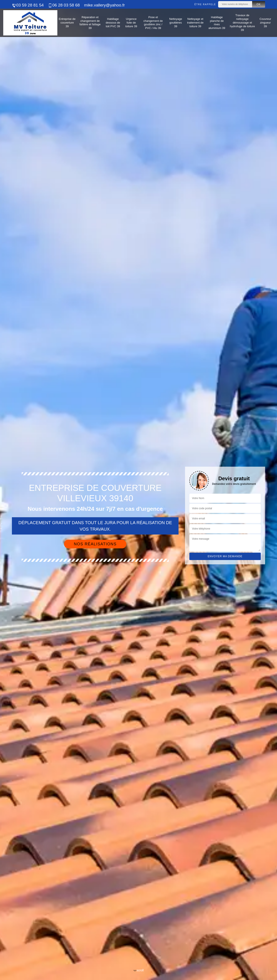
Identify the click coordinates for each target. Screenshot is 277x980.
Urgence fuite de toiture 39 (131, 23)
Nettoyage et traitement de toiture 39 (195, 23)
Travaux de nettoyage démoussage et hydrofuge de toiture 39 (242, 23)
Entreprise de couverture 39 (67, 23)
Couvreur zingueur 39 (265, 23)
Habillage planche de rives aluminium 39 (217, 23)
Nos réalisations (95, 544)
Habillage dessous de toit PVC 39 (113, 23)
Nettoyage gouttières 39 (176, 23)
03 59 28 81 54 (28, 5)
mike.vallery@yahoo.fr (105, 5)
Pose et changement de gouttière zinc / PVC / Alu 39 (153, 23)
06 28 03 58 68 (64, 5)
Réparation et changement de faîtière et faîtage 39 (90, 23)
